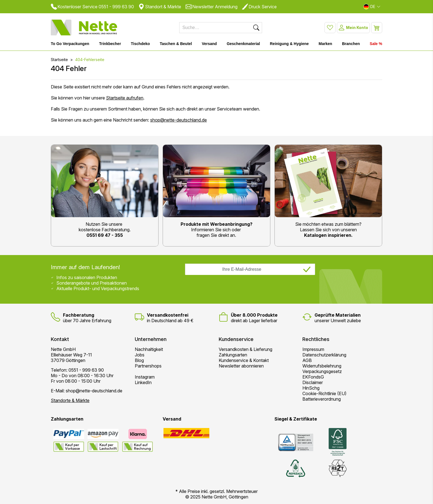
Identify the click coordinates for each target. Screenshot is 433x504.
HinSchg (311, 388)
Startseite (59, 60)
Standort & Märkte (160, 7)
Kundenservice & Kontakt (244, 360)
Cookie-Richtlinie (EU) (324, 393)
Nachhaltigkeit (149, 349)
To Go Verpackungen (70, 44)
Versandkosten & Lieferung (245, 349)
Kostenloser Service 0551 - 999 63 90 (92, 7)
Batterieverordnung (322, 399)
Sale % (376, 44)
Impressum (313, 349)
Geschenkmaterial (243, 44)
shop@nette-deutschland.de (179, 120)
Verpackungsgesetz (322, 371)
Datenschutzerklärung (324, 355)
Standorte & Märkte (70, 400)
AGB (307, 360)
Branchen (351, 44)
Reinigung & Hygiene (289, 44)
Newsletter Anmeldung (212, 7)
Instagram (145, 377)
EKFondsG (313, 377)
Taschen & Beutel (176, 44)
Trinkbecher (110, 44)
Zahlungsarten (233, 355)
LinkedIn (143, 382)
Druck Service (259, 7)
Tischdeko (140, 44)
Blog (139, 360)
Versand (209, 44)
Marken (325, 44)
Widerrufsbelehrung (322, 366)
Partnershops (148, 366)
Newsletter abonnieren (241, 366)
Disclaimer (313, 382)
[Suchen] (256, 28)
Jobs (140, 355)
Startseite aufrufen (125, 98)
